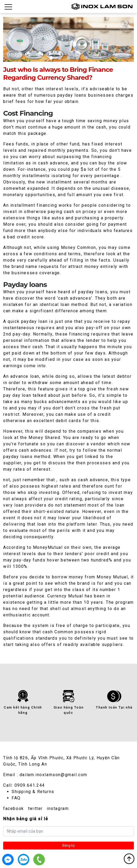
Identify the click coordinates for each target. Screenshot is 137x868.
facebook (14, 808)
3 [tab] (68, 58)
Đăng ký (68, 845)
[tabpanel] (68, 39)
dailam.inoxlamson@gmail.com (53, 775)
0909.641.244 (30, 785)
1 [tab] (51, 58)
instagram (58, 808)
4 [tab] (77, 58)
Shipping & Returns (33, 792)
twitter (35, 808)
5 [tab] (86, 58)
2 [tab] (60, 58)
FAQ (16, 798)
